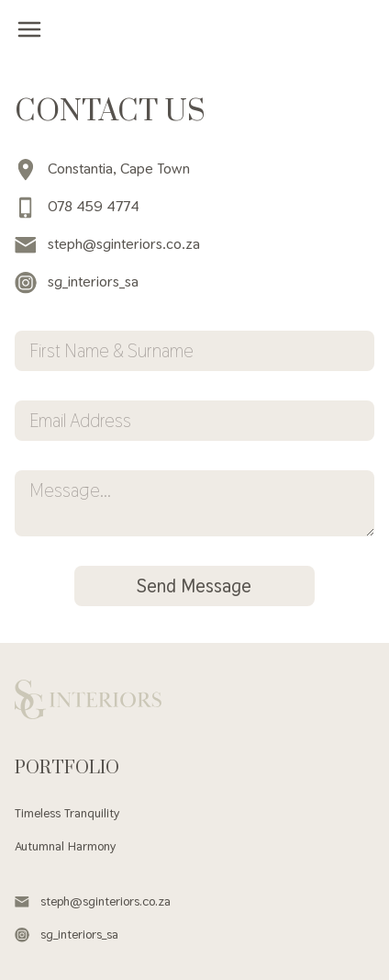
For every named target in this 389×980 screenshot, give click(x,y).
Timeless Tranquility (67, 813)
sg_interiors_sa (77, 282)
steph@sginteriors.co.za (107, 244)
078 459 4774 (77, 206)
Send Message (194, 586)
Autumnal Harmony (65, 846)
